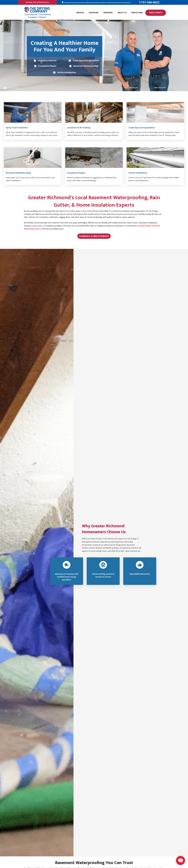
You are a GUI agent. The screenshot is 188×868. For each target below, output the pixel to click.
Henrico (38, 229)
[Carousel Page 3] (11, 88)
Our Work (94, 13)
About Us (122, 13)
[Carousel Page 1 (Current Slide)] (5, 88)
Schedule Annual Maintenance (37, 2)
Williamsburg (29, 229)
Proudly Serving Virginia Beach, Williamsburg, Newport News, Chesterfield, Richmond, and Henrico (97, 3)
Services (80, 13)
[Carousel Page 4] (14, 88)
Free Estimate (156, 13)
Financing (108, 13)
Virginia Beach (145, 226)
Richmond (156, 226)
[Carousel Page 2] (8, 88)
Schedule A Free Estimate (94, 236)
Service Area (137, 13)
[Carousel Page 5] (17, 88)
